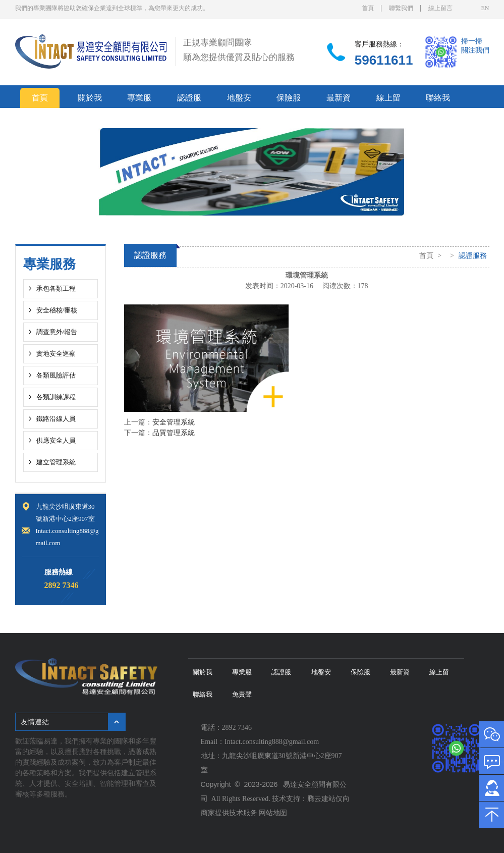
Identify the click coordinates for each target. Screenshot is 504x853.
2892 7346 (62, 585)
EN (485, 8)
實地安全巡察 (56, 354)
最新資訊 (339, 101)
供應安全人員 (56, 440)
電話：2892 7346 (228, 728)
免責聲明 (40, 121)
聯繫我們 (401, 8)
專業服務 (139, 101)
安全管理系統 (174, 422)
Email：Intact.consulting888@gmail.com (262, 742)
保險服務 (289, 101)
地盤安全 (239, 101)
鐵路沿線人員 (56, 419)
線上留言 (440, 8)
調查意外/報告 (57, 332)
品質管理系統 (174, 433)
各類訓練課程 (56, 397)
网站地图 (273, 813)
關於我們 (90, 101)
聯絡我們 (438, 101)
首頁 (368, 8)
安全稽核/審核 (57, 310)
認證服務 (189, 101)
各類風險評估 (56, 375)
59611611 (384, 60)
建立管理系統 (56, 462)
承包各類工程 (56, 288)
